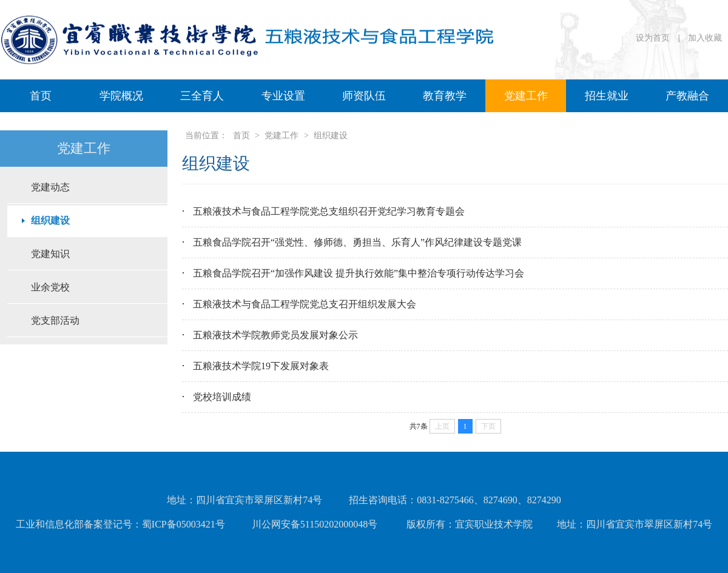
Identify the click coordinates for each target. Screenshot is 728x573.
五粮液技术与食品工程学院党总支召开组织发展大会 (305, 304)
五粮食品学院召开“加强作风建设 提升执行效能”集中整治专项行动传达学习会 (359, 273)
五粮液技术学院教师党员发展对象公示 (275, 335)
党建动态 (50, 187)
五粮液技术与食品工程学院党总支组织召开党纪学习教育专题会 (329, 211)
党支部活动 (55, 320)
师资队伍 (364, 96)
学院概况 (121, 96)
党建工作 (526, 96)
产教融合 (687, 96)
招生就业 (607, 96)
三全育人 (202, 96)
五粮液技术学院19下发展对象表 (261, 366)
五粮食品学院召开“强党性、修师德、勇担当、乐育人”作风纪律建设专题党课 (357, 242)
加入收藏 (705, 38)
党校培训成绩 (222, 397)
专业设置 (283, 96)
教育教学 (445, 96)
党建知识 (50, 254)
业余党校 (50, 287)
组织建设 (50, 220)
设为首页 (654, 38)
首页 (41, 96)
